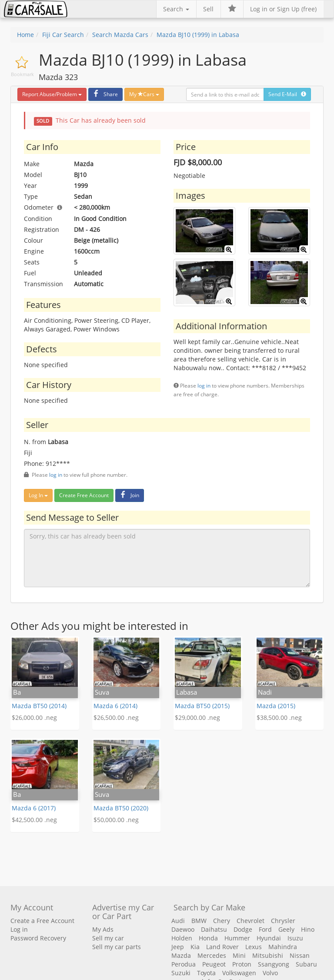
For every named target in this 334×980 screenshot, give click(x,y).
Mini (239, 955)
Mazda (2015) (276, 706)
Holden (182, 938)
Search (176, 9)
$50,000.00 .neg (116, 820)
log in (204, 385)
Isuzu (295, 938)
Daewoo (183, 929)
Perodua (184, 964)
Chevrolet (250, 921)
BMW (199, 921)
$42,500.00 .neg (34, 820)
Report (52, 94)
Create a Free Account (42, 921)
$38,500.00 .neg (279, 717)
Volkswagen (239, 973)
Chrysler (283, 921)
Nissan (300, 955)
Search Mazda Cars (120, 35)
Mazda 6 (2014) (115, 706)
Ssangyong (274, 964)
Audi (178, 921)
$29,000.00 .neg (197, 717)
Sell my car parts (117, 947)
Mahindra (283, 947)
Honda (208, 938)
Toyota (206, 973)
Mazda (181, 955)
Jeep (178, 947)
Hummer (237, 938)
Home (25, 35)
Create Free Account (84, 495)
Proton (242, 964)
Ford (265, 929)
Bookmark (22, 74)
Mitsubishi (268, 955)
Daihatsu (214, 929)
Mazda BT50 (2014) (39, 706)
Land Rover (222, 947)
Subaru (306, 964)
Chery (222, 921)
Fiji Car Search (63, 35)
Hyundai (269, 938)
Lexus (254, 947)
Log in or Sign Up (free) (283, 9)
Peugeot (214, 964)
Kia (195, 947)
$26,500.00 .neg (116, 717)
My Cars (144, 94)
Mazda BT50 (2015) (202, 706)
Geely (286, 929)
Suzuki (181, 973)
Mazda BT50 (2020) (121, 808)
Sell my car (108, 938)
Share (104, 94)
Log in (19, 929)
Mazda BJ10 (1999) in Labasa (198, 35)
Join (129, 495)
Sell (208, 9)
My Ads (103, 929)
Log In (38, 495)
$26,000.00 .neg (34, 717)
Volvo (270, 973)
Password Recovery (38, 938)
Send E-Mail (287, 94)
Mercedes (212, 955)
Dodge (243, 929)
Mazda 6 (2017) (34, 808)
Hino (308, 929)
